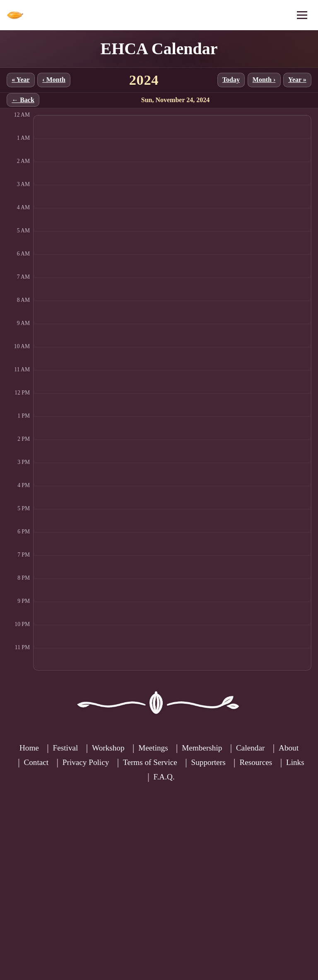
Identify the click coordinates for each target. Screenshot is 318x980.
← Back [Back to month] (23, 100)
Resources (256, 762)
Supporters (208, 762)
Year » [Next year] (297, 80)
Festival (66, 748)
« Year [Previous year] (20, 80)
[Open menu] (302, 15)
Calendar (250, 748)
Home (29, 748)
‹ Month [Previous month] (54, 80)
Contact (36, 762)
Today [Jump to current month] (231, 80)
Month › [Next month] (264, 80)
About (289, 748)
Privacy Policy (86, 762)
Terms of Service (150, 762)
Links (295, 762)
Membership (202, 748)
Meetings (153, 748)
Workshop (108, 748)
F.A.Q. (164, 777)
